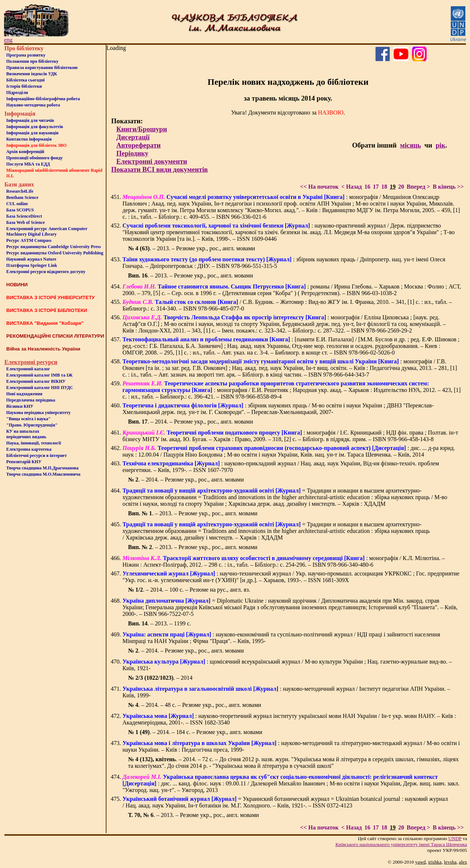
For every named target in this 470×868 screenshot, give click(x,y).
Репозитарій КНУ (24, 462)
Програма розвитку (26, 55)
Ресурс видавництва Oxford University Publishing (55, 253)
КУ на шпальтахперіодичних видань (26, 434)
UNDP (455, 838)
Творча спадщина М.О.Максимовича (43, 474)
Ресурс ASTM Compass (29, 240)
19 (393, 187)
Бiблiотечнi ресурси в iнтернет (37, 455)
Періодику (132, 153)
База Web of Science (26, 222)
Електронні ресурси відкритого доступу (46, 272)
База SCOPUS (20, 210)
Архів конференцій (25, 152)
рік (440, 145)
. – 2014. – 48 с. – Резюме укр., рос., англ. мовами (195, 705)
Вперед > (418, 187)
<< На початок (319, 187)
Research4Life (20, 191)
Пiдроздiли (17, 92)
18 (384, 187)
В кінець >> (448, 187)
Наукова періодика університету (38, 413)
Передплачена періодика (31, 400)
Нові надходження (24, 394)
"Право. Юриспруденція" (32, 425)
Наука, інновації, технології (34, 443)
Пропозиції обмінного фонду (35, 158)
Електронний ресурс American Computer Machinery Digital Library (47, 231)
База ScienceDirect (24, 216)
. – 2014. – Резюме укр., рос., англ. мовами (191, 422)
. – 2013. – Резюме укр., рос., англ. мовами (192, 248)
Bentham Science (22, 197)
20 (401, 187)
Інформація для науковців (32, 133)
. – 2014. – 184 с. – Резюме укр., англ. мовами (195, 732)
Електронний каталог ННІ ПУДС (40, 388)
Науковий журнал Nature (31, 259)
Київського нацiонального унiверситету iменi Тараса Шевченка (401, 844)
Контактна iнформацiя (29, 139)
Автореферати (139, 145)
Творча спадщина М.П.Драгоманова (42, 468)
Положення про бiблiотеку (32, 61)
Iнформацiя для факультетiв (35, 127)
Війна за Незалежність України (43, 349)
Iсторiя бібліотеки (24, 86)
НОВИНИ (17, 285)
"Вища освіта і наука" (28, 419)
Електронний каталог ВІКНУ (36, 381)
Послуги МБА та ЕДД (28, 164)
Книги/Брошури (142, 129)
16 (367, 187)
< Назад (351, 187)
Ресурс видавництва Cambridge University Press (53, 247)
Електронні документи (152, 161)
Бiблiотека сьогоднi (26, 80)
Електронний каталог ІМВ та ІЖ (39, 375)
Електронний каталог (28, 369)
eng (8, 40)
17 (376, 187)
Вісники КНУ (20, 406)
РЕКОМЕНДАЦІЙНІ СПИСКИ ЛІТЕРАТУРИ (55, 336)
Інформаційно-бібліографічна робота (43, 99)
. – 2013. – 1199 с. (160, 623)
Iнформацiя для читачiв (30, 120)
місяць (410, 145)
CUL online (17, 204)
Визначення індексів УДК (32, 74)
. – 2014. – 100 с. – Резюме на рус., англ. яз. (189, 590)
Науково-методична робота (33, 105)
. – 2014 (160, 678)
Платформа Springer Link (32, 265)
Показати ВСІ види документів (160, 169)
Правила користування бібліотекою (42, 68)
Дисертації (133, 137)
